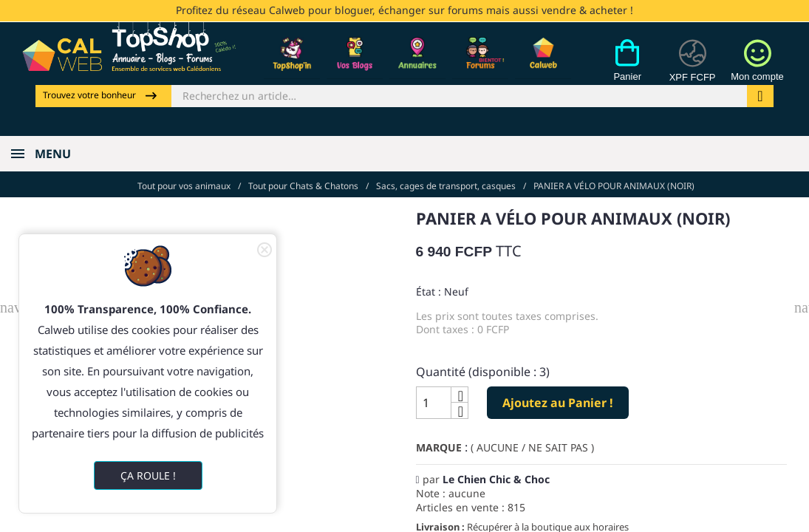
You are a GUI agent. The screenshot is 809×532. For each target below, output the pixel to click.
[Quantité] (434, 396)
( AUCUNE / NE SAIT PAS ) (532, 441)
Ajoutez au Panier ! (558, 396)
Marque (439, 441)
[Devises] (686, 69)
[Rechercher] (459, 95)
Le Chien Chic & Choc (496, 473)
